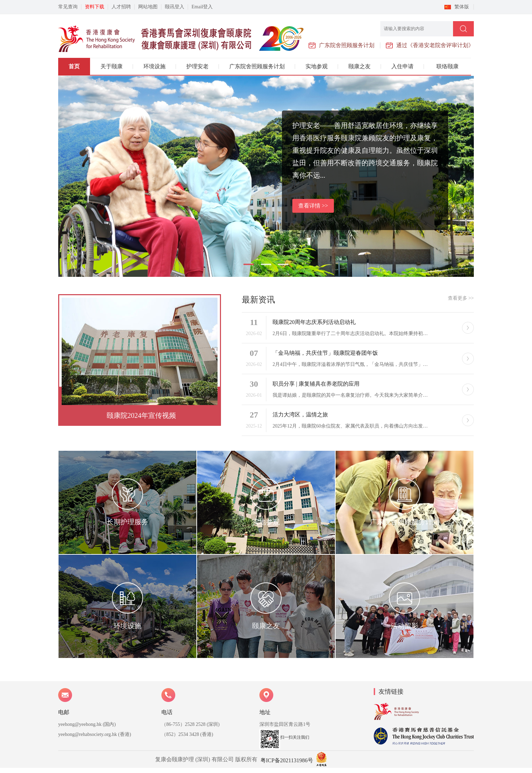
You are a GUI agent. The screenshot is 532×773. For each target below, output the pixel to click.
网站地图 (148, 7)
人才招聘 (121, 7)
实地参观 (317, 66)
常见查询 (68, 7)
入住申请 (402, 66)
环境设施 (154, 66)
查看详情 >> (313, 206)
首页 (74, 66)
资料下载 (95, 7)
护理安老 (197, 66)
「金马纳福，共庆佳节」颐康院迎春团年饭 (325, 353)
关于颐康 (112, 66)
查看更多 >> (461, 298)
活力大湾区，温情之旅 (300, 415)
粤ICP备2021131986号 (287, 760)
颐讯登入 (175, 7)
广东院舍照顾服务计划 (257, 66)
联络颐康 (447, 66)
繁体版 (462, 7)
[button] (249, 264)
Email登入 (202, 7)
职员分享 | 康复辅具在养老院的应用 (316, 384)
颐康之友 (360, 66)
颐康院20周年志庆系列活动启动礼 (314, 322)
